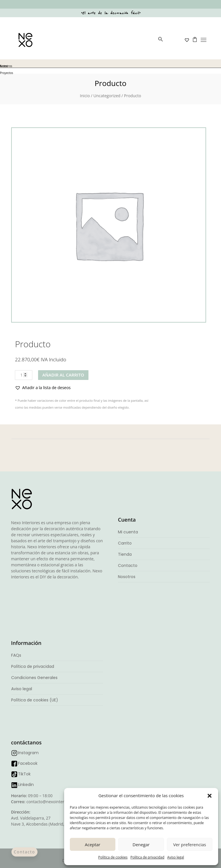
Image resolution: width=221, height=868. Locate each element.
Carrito (125, 543)
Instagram (28, 753)
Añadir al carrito (63, 375)
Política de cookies (113, 857)
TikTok (24, 774)
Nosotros (127, 577)
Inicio (85, 96)
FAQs (16, 655)
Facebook (28, 763)
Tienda (125, 554)
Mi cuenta (128, 532)
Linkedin (26, 785)
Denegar (141, 844)
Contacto (128, 565)
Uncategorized (107, 96)
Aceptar (92, 844)
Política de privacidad (147, 857)
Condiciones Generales (34, 678)
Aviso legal (176, 857)
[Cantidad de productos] (23, 375)
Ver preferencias (190, 844)
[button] (210, 796)
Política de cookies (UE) (35, 700)
